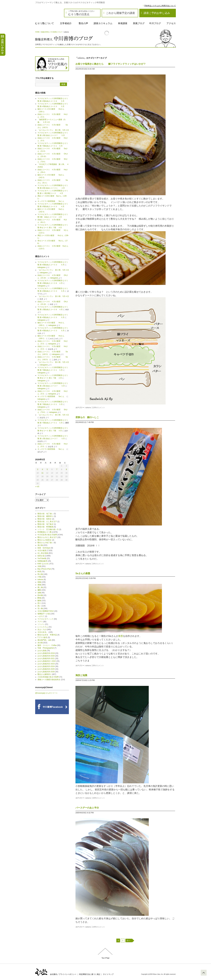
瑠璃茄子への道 (44, 614)
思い (39, 606)
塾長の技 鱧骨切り (45, 516)
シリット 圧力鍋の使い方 (48, 529)
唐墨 (121, 636)
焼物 (39, 582)
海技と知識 (81, 675)
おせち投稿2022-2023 (46, 664)
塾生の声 (83, 23)
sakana (88, 408)
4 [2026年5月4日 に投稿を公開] (42, 469)
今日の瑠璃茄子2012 (46, 611)
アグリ (40, 622)
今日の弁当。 (43, 632)
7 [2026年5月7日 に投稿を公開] (57, 469)
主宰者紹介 (66, 23)
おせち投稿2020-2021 (46, 659)
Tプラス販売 (42, 637)
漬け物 (40, 545)
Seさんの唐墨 (83, 573)
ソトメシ (41, 624)
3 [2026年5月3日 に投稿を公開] (38, 469)
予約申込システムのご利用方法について (160, 6)
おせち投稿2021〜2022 (47, 661)
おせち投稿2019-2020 (46, 656)
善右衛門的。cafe (44, 640)
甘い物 (40, 608)
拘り (39, 603)
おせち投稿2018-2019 (46, 653)
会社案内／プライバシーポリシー (63, 974)
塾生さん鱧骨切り (45, 674)
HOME (37, 32)
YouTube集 (42, 558)
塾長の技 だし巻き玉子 (47, 522)
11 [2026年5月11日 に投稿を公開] (42, 473)
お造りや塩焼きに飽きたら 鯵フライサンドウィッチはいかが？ (111, 64)
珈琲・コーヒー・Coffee (47, 645)
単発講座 (123, 23)
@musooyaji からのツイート (46, 693)
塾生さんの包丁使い (45, 543)
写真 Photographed (46, 648)
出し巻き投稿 (43, 553)
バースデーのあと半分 (87, 808)
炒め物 (40, 595)
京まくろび (42, 630)
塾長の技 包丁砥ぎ (45, 524)
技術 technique (44, 548)
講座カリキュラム (103, 23)
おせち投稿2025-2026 (46, 672)
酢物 (39, 598)
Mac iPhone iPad (44, 569)
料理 (39, 572)
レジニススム (43, 627)
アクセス (171, 23)
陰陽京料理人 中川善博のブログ (52, 32)
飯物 (39, 601)
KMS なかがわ (43, 564)
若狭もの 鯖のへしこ (87, 417)
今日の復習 (42, 551)
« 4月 (37, 487)
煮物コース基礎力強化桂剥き (49, 680)
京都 (39, 566)
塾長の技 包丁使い (45, 514)
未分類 (40, 643)
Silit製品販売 (42, 561)
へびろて (41, 616)
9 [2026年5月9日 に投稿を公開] (66, 469)
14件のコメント (99, 927)
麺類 (39, 590)
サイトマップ (108, 974)
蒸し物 (40, 587)
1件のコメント (98, 564)
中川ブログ (155, 23)
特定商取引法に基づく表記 (90, 974)
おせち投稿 (42, 651)
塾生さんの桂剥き (45, 540)
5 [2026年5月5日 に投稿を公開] (47, 469)
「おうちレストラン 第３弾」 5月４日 (53, 130)
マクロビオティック (45, 619)
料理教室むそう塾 (45, 532)
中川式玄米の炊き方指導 (47, 535)
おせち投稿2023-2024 (46, 666)
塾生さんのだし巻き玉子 (47, 537)
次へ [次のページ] (128, 940)
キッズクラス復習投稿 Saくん (52, 201)
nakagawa (42, 267)
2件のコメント (98, 666)
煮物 (39, 585)
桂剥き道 (41, 556)
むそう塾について (45, 23)
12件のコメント (99, 408)
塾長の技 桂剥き (45, 519)
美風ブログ (139, 23)
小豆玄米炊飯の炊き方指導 (48, 677)
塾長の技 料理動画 (45, 527)
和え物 (40, 574)
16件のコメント (99, 798)
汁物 (39, 577)
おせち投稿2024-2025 (46, 669)
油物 (39, 593)
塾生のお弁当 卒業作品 (47, 635)
